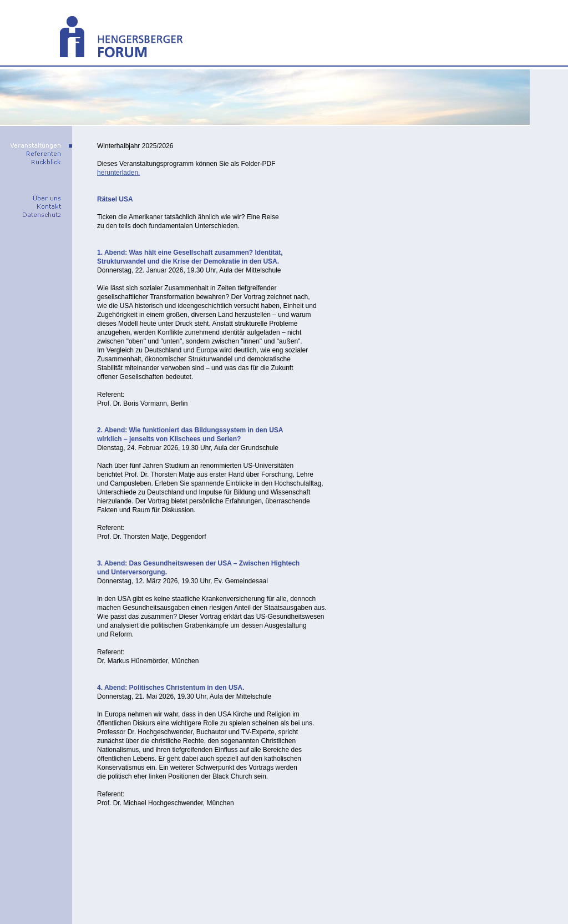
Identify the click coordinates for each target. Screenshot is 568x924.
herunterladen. (118, 173)
